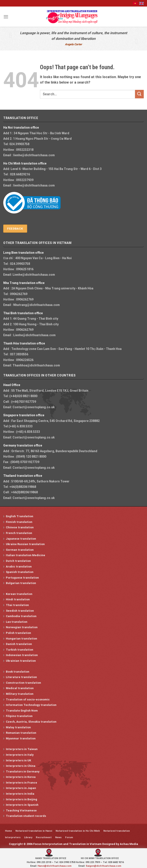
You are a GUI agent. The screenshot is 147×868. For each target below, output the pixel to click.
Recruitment (44, 837)
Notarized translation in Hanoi (34, 831)
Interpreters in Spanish (22, 805)
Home (8, 831)
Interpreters (13, 837)
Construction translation (23, 683)
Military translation (20, 694)
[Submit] (139, 94)
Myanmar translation (21, 738)
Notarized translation (117, 831)
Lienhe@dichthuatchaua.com (34, 275)
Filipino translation (19, 716)
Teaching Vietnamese (21, 810)
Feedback (15, 228)
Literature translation (21, 677)
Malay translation (18, 727)
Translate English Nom (22, 711)
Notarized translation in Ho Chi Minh (78, 831)
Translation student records (26, 816)
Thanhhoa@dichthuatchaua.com (36, 365)
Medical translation (20, 688)
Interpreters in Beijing (21, 799)
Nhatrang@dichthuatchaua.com (36, 305)
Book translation (18, 672)
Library (28, 837)
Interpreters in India (20, 794)
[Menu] (6, 17)
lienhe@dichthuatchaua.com (34, 155)
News (58, 837)
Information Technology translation (31, 705)
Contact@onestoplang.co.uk (34, 407)
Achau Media (129, 844)
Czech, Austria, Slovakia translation (31, 722)
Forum (69, 837)
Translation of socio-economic (28, 699)
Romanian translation (21, 733)
